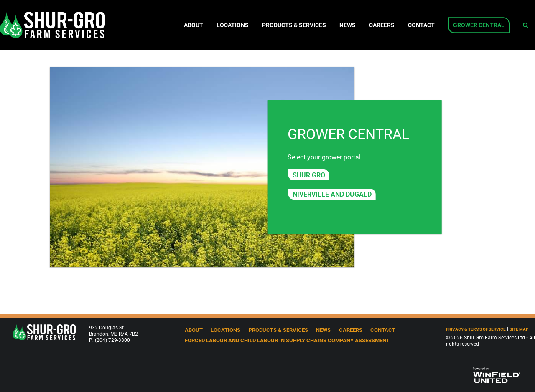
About (194, 25)
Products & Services (294, 25)
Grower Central (479, 25)
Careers (382, 25)
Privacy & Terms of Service (476, 329)
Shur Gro (309, 175)
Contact (421, 25)
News (348, 25)
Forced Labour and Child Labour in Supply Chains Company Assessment (287, 340)
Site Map (519, 329)
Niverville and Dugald (332, 194)
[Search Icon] (526, 25)
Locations (233, 25)
